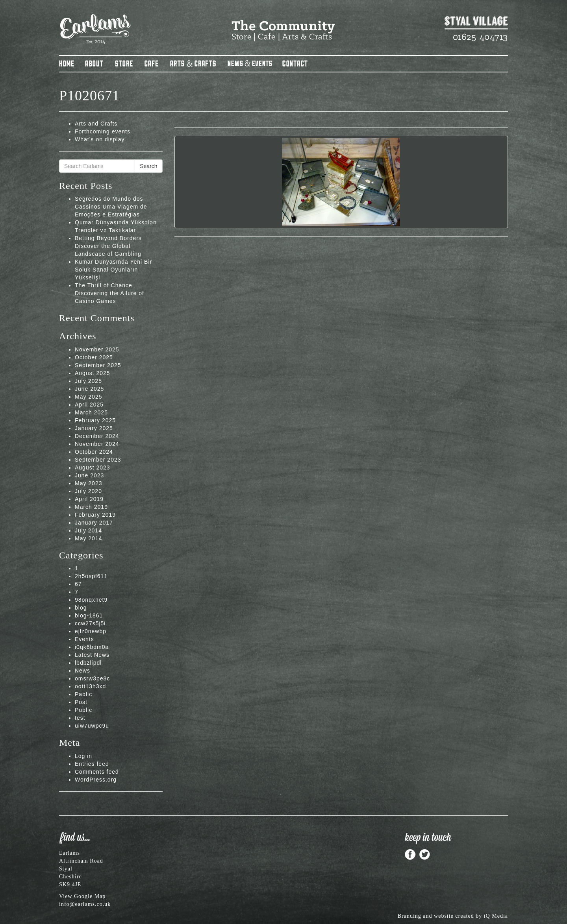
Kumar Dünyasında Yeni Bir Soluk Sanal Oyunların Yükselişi (113, 270)
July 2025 (88, 381)
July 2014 (88, 530)
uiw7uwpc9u (92, 726)
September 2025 (98, 365)
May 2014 (88, 538)
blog (81, 608)
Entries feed (92, 764)
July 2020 (88, 491)
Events (84, 639)
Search (148, 166)
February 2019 (95, 515)
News (82, 671)
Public (83, 710)
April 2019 (89, 499)
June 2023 (89, 475)
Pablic (83, 694)
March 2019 (91, 507)
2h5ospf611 (91, 576)
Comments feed (97, 772)
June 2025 (89, 389)
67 (78, 584)
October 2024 (94, 452)
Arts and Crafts (96, 124)
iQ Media (496, 916)
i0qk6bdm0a (92, 647)
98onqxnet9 (91, 600)
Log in (83, 756)
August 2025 (93, 373)
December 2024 (97, 436)
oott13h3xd (90, 686)
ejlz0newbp (91, 631)
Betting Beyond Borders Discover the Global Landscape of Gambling (108, 246)
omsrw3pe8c (92, 678)
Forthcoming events (103, 131)
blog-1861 (89, 615)
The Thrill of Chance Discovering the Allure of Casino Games (109, 293)
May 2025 (88, 397)
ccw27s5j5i (90, 623)
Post (81, 702)
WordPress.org (96, 780)
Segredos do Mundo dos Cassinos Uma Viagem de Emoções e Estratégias (111, 207)
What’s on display (100, 139)
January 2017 (94, 523)
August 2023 (93, 468)
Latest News (92, 655)
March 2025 (91, 412)
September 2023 (98, 460)
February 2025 (95, 420)
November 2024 (97, 444)
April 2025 (89, 405)
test (80, 718)
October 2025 (94, 357)
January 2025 (94, 428)
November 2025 (97, 349)
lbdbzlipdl (88, 663)
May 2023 (88, 483)
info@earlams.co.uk (85, 904)
